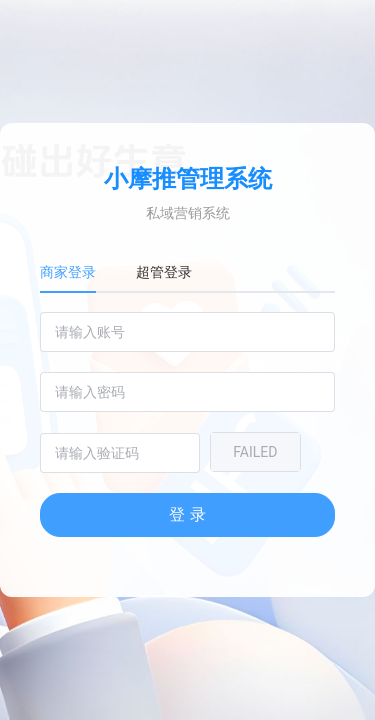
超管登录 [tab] (164, 272)
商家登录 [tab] (68, 272)
